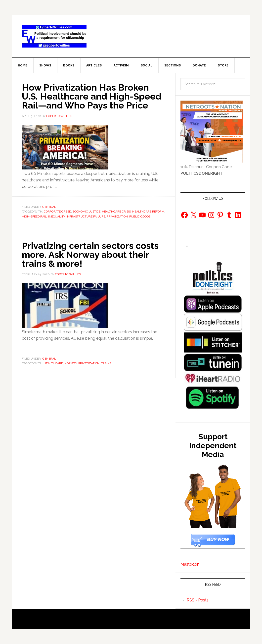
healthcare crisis (116, 212)
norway (71, 363)
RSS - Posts (198, 600)
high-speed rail (34, 216)
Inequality (57, 216)
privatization (117, 216)
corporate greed (57, 212)
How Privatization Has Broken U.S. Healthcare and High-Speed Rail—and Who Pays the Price (92, 96)
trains (106, 363)
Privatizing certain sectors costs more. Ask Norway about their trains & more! (90, 255)
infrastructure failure (86, 216)
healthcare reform (148, 212)
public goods (140, 216)
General (49, 207)
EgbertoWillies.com (54, 36)
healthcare (53, 363)
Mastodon (190, 564)
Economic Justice (87, 212)
